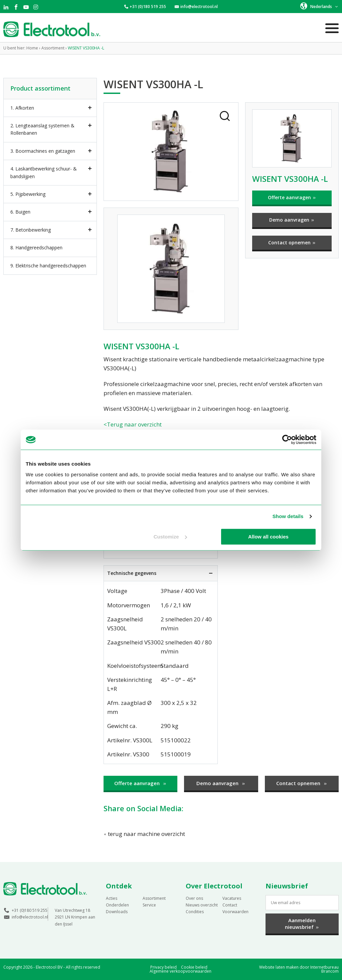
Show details (288, 516)
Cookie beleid (194, 967)
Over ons (194, 898)
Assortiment (154, 898)
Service (149, 905)
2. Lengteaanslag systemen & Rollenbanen (42, 129)
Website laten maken (279, 967)
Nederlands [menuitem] (321, 7)
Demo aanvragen (292, 220)
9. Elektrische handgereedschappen (48, 266)
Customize (170, 537)
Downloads (117, 912)
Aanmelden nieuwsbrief (302, 924)
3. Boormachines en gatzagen (43, 151)
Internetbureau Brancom (324, 969)
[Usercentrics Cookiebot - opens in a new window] (287, 440)
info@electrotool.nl (199, 7)
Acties (112, 898)
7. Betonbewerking (31, 230)
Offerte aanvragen (292, 197)
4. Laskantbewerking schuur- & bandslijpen (44, 172)
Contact (230, 905)
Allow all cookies (268, 537)
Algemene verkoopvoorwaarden (181, 971)
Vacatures (232, 898)
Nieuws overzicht (202, 905)
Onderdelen (117, 905)
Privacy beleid (163, 967)
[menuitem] (319, 6)
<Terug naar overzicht (133, 424)
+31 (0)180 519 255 (148, 7)
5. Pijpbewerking (28, 194)
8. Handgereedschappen (36, 248)
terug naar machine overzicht (144, 834)
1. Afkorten (22, 108)
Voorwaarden (235, 912)
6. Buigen (20, 212)
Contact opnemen (292, 242)
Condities (195, 912)
